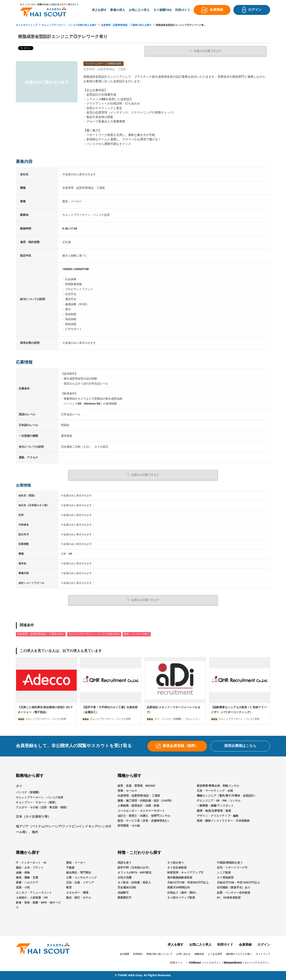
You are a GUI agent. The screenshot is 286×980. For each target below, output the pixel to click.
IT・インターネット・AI (31, 863)
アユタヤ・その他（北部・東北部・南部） (42, 808)
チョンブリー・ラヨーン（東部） (37, 803)
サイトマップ (263, 954)
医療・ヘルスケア (27, 883)
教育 (69, 888)
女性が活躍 (125, 878)
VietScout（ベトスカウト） (205, 963)
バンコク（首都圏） (28, 792)
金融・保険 (23, 873)
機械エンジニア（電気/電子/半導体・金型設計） (227, 796)
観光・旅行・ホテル (79, 898)
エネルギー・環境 (77, 893)
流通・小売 (23, 888)
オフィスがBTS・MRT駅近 (135, 873)
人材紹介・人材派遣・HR (32, 898)
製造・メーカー (76, 863)
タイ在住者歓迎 (177, 868)
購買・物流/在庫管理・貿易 (214, 811)
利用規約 (138, 954)
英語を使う (125, 863)
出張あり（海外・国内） (183, 893)
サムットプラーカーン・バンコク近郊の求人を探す (69, 25)
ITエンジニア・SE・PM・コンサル (219, 801)
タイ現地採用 (225, 878)
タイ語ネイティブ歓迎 (181, 898)
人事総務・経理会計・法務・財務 (138, 806)
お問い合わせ (184, 954)
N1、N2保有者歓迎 (229, 898)
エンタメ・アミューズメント (34, 893)
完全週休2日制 (127, 888)
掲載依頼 (199, 954)
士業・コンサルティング (81, 878)
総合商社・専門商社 (79, 873)
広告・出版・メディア (80, 883)
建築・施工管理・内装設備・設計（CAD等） (146, 801)
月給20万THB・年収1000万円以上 (238, 883)
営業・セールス (127, 791)
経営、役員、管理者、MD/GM (136, 786)
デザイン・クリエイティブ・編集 (218, 816)
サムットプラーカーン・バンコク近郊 (40, 798)
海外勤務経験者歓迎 (180, 878)
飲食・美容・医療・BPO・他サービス (38, 905)
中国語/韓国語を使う (230, 863)
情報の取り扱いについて (159, 954)
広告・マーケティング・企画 (215, 791)
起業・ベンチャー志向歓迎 (234, 893)
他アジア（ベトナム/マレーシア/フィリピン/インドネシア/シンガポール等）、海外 (64, 829)
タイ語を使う (176, 863)
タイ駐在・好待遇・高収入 (134, 883)
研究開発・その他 (129, 826)
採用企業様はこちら (240, 746)
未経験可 (123, 893)
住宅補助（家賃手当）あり (234, 888)
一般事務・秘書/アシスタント (215, 806)
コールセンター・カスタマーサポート (141, 811)
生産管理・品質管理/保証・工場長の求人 (41, 634)
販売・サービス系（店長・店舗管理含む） (144, 821)
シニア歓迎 (224, 873)
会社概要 (125, 954)
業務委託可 (125, 898)
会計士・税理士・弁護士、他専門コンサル (144, 816)
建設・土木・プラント (30, 868)
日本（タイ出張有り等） (33, 817)
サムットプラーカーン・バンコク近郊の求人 (94, 634)
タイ (19, 786)
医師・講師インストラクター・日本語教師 (223, 821)
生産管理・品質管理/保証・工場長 (139, 796)
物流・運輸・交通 (27, 878)
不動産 (70, 868)
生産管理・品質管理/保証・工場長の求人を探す (126, 25)
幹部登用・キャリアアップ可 (185, 873)
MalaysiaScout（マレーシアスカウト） (247, 963)
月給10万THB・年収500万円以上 (188, 883)
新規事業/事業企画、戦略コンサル (218, 786)
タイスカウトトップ (27, 25)
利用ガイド (225, 945)
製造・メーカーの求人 (137, 634)
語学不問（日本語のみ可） (134, 868)
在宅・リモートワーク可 (232, 868)
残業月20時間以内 (179, 888)
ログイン (264, 945)
